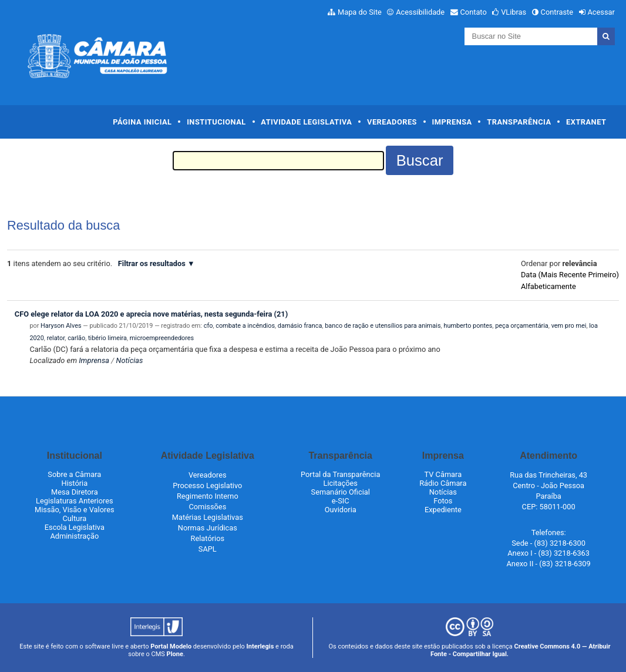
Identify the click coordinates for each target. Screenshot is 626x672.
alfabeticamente (548, 286)
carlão (76, 338)
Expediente (443, 510)
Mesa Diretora (75, 492)
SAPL (208, 549)
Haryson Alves (61, 326)
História (75, 483)
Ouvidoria (341, 510)
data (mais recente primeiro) (570, 275)
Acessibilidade (420, 12)
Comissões (207, 507)
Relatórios (208, 538)
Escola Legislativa (75, 527)
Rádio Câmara (443, 483)
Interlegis (260, 646)
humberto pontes (468, 326)
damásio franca (300, 326)
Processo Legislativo (207, 485)
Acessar (601, 12)
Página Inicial (142, 122)
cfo (208, 326)
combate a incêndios (245, 326)
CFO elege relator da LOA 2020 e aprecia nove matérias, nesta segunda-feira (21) (151, 314)
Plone (175, 654)
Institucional (216, 122)
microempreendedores (162, 338)
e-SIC (341, 501)
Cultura (74, 518)
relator (56, 338)
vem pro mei (569, 326)
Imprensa (452, 122)
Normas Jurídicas (208, 528)
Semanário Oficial (341, 492)
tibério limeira (107, 338)
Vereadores (392, 122)
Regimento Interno (208, 496)
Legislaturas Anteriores (74, 501)
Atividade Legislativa (306, 122)
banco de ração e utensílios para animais (383, 326)
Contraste (557, 12)
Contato (474, 12)
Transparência (519, 122)
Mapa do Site (360, 12)
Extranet (586, 122)
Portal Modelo (171, 646)
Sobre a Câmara (74, 474)
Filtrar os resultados (152, 263)
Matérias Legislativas (208, 517)
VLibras (514, 12)
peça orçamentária (522, 326)
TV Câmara (443, 474)
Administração (74, 536)
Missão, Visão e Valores (75, 510)
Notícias (130, 360)
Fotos (443, 501)
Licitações (341, 483)
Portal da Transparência (340, 474)
